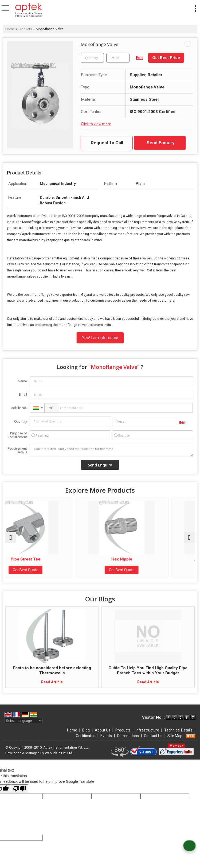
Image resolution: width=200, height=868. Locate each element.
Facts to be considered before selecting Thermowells (52, 670)
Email (23, 394)
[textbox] (118, 58)
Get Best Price (166, 58)
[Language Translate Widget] (24, 721)
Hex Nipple (148, 559)
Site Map (175, 736)
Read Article (52, 682)
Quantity (21, 421)
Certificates (86, 736)
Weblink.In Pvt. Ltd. (59, 753)
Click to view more (96, 124)
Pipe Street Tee (52, 559)
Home (10, 29)
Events (106, 736)
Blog (86, 730)
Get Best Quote (52, 570)
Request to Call (107, 143)
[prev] (11, 538)
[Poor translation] (19, 789)
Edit (139, 58)
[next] (189, 538)
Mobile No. (19, 408)
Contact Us (153, 736)
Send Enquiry (161, 143)
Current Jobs (128, 736)
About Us (103, 730)
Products (25, 29)
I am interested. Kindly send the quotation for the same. (111, 450)
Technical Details (178, 730)
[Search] (123, 7)
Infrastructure (147, 730)
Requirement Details (17, 450)
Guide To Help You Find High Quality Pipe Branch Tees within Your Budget (148, 670)
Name (22, 381)
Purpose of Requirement (17, 435)
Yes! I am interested (100, 338)
